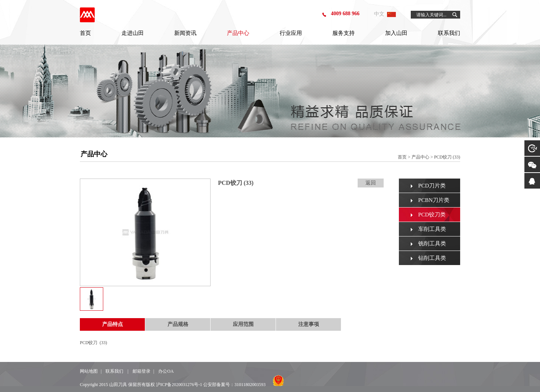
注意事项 (309, 324)
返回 (371, 183)
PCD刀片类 (432, 186)
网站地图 (89, 371)
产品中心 (238, 33)
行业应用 (291, 33)
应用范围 (243, 324)
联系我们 (449, 33)
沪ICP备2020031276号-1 (179, 385)
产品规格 (178, 324)
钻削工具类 (432, 258)
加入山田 (396, 33)
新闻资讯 (185, 33)
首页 (85, 33)
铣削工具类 (432, 244)
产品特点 (113, 324)
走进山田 (133, 33)
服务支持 (344, 33)
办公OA (166, 371)
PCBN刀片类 (434, 200)
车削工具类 (432, 229)
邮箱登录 (141, 371)
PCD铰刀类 (432, 215)
